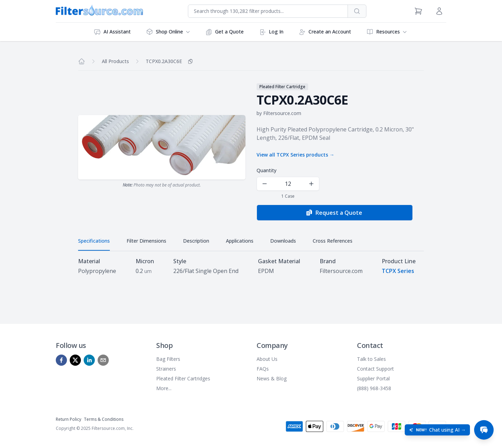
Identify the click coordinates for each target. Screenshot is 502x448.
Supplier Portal (373, 378)
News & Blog (272, 378)
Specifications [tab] (94, 241)
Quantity (267, 170)
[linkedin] (89, 360)
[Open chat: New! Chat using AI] (437, 430)
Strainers (166, 369)
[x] (75, 360)
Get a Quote (225, 32)
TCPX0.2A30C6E (164, 61)
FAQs (263, 369)
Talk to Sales (371, 359)
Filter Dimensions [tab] (146, 241)
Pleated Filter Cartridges (183, 378)
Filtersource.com (282, 113)
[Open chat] (484, 430)
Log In (271, 32)
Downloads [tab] (283, 241)
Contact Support (375, 369)
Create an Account (325, 32)
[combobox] (268, 11)
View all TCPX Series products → (295, 155)
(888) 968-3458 (374, 388)
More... (164, 388)
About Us (267, 359)
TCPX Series (398, 271)
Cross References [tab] (333, 241)
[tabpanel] (251, 266)
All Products (115, 61)
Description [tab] (196, 241)
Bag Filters (168, 359)
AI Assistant (112, 32)
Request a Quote (334, 213)
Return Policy (69, 419)
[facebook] (61, 360)
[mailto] (103, 360)
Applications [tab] (240, 241)
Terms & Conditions (104, 419)
